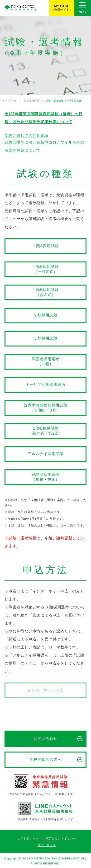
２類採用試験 (45, 315)
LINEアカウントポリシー (59, 838)
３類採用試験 (45, 338)
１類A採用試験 (45, 246)
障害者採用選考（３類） (46, 361)
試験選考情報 (32, 101)
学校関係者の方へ (46, 760)
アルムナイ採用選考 (45, 454)
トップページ (10, 101)
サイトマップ (47, 845)
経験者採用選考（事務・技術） (46, 477)
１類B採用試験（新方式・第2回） (45, 431)
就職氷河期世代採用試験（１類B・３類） (45, 408)
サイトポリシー (28, 838)
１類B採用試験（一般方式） (45, 269)
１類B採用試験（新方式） (45, 292)
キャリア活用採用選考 (46, 384)
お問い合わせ (46, 739)
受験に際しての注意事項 (26, 136)
